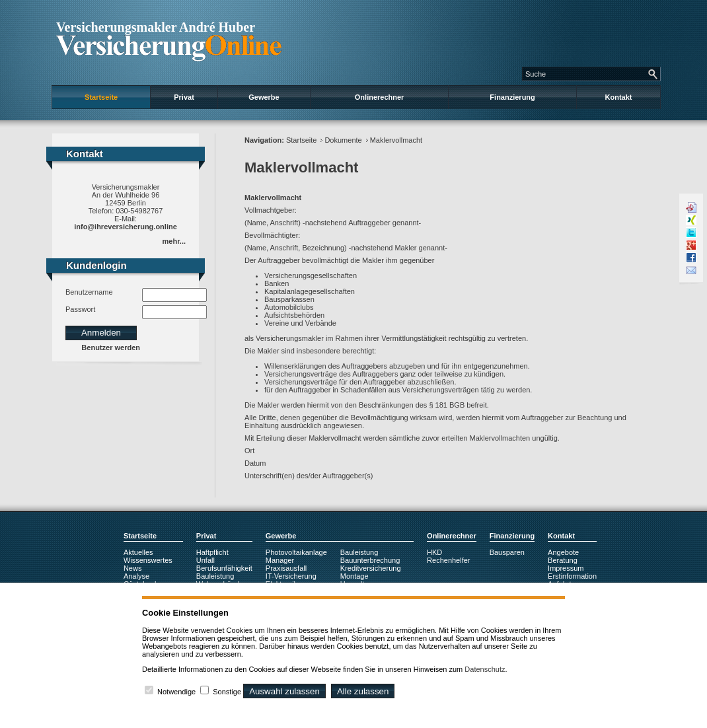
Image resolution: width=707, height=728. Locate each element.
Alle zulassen (363, 691)
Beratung (563, 560)
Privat (184, 97)
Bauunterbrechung (370, 560)
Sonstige (227, 692)
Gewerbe (264, 97)
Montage (354, 576)
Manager (280, 560)
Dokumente (343, 140)
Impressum (566, 568)
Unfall (205, 560)
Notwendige (176, 692)
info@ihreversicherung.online (126, 227)
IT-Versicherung (291, 576)
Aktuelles (138, 552)
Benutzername (89, 292)
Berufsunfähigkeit (224, 568)
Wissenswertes (148, 560)
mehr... (174, 241)
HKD (434, 552)
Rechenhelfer (448, 560)
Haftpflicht (212, 552)
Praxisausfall (286, 568)
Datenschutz (485, 669)
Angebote (563, 552)
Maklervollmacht (396, 140)
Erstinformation (572, 576)
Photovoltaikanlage (296, 552)
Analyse (136, 576)
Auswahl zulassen (284, 691)
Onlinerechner (380, 97)
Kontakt (619, 97)
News (133, 568)
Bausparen (507, 552)
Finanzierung (512, 97)
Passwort (80, 309)
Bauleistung (215, 576)
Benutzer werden (111, 347)
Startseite (101, 97)
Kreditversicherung (371, 568)
